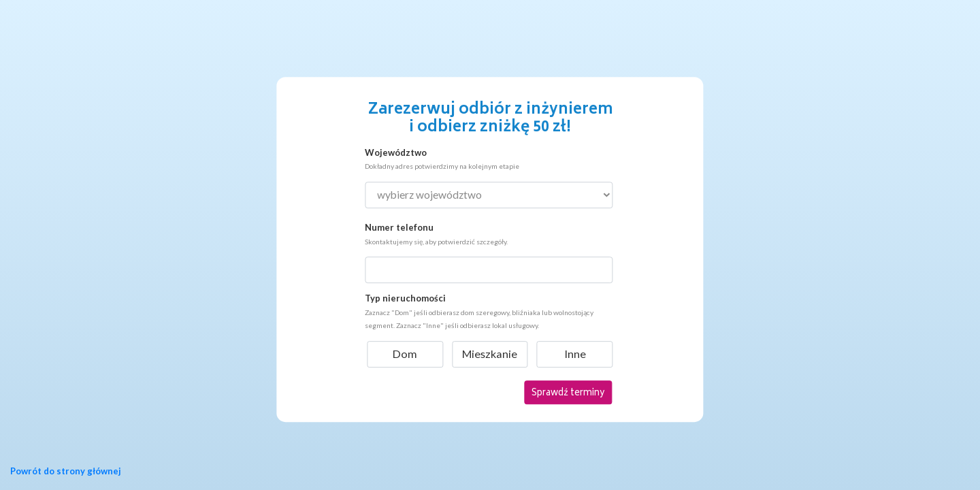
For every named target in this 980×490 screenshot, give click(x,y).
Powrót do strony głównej (66, 471)
